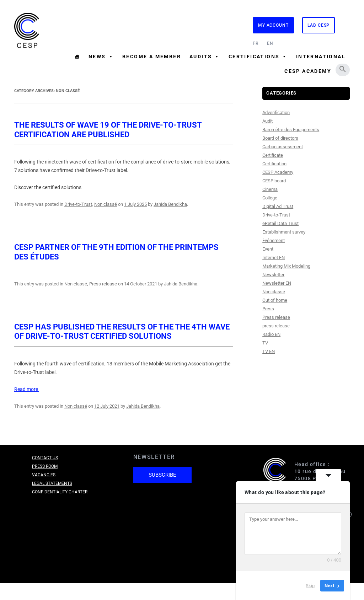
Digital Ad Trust (278, 206)
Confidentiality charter (60, 492)
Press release (103, 284)
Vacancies (44, 475)
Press (268, 309)
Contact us (45, 458)
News (101, 57)
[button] (343, 69)
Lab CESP (318, 25)
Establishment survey (284, 232)
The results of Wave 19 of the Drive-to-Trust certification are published (108, 130)
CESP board (274, 181)
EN (270, 43)
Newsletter (273, 275)
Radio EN (271, 334)
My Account (273, 25)
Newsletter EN (277, 283)
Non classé (106, 204)
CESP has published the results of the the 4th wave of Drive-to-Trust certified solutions (122, 331)
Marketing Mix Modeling (286, 266)
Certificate (273, 155)
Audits (205, 57)
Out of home (275, 300)
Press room (45, 466)
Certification (274, 164)
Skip (310, 586)
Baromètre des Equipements (291, 130)
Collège (270, 198)
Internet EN (274, 258)
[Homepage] (77, 57)
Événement (274, 240)
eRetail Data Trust (280, 223)
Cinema (270, 189)
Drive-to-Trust (78, 204)
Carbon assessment (283, 147)
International (321, 57)
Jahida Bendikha (170, 204)
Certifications (258, 57)
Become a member (152, 57)
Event (268, 249)
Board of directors (280, 138)
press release (276, 326)
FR (256, 43)
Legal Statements (52, 483)
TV (265, 343)
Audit (267, 121)
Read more (27, 389)
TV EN (269, 351)
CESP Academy (308, 71)
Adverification (276, 112)
